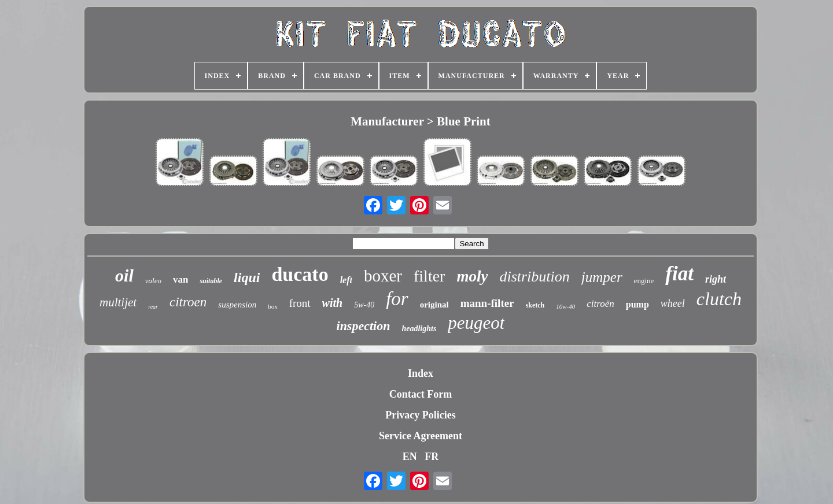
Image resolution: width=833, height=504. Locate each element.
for (397, 299)
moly (472, 276)
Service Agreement (421, 436)
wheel (673, 303)
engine (644, 281)
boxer (383, 276)
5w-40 (364, 305)
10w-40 (565, 306)
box (273, 306)
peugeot (476, 323)
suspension (237, 305)
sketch (535, 305)
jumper (602, 277)
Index (421, 373)
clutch (719, 299)
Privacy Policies (420, 415)
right (716, 279)
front (300, 303)
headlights (419, 329)
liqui (247, 277)
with (333, 303)
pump (637, 304)
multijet (118, 302)
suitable (211, 281)
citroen (188, 302)
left (346, 280)
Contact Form (421, 394)
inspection (364, 326)
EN (410, 457)
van (180, 279)
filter (429, 276)
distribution (534, 277)
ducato (300, 274)
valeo (153, 281)
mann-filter (487, 303)
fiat (679, 274)
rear (153, 307)
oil (124, 275)
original (434, 305)
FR (432, 457)
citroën (600, 304)
